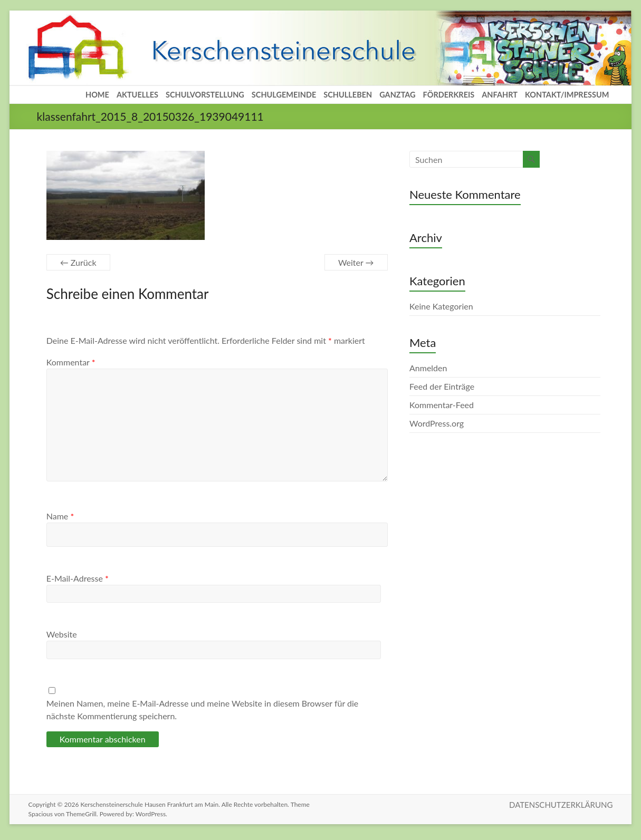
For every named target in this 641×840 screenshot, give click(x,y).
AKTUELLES (137, 95)
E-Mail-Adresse (78, 578)
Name (60, 516)
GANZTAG (397, 95)
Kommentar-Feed (442, 405)
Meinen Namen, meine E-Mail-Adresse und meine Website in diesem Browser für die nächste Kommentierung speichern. (203, 709)
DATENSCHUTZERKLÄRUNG (561, 805)
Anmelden (428, 368)
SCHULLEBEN (348, 95)
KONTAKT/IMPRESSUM (567, 95)
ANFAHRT (500, 95)
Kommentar (71, 362)
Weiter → (356, 262)
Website (62, 634)
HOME (97, 95)
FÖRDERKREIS (449, 95)
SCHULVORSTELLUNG (205, 95)
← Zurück (78, 262)
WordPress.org (437, 423)
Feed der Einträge (442, 386)
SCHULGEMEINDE (284, 95)
